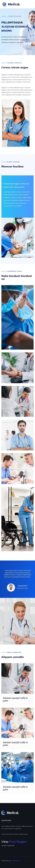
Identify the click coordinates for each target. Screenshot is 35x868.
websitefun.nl (16, 861)
